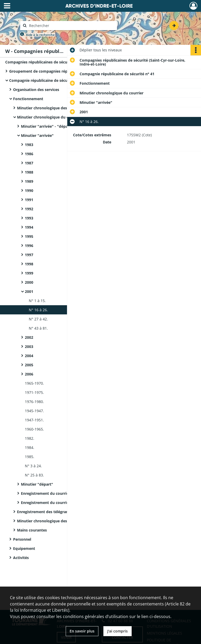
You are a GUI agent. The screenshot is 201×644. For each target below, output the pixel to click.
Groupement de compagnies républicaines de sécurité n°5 (61, 71)
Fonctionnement (28, 99)
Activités (21, 558)
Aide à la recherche (40, 35)
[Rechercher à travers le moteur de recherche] (71, 26)
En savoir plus (82, 631)
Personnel (22, 539)
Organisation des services (36, 90)
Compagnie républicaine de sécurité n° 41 (47, 80)
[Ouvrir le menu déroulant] (7, 6)
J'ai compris (118, 631)
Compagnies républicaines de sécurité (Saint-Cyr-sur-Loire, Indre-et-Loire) (58, 62)
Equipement (24, 548)
